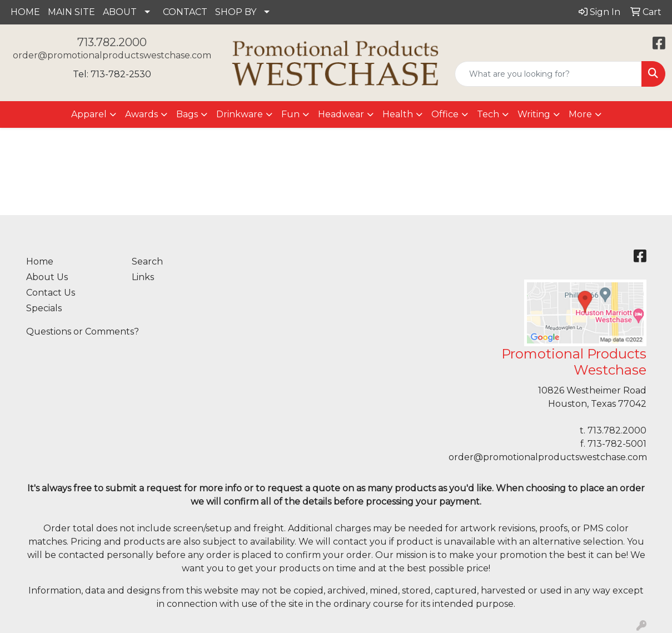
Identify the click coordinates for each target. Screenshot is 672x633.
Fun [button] (290, 114)
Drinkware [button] (240, 114)
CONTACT (185, 12)
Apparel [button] (89, 114)
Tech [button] (488, 114)
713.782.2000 (112, 42)
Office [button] (445, 114)
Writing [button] (534, 114)
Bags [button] (187, 114)
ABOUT (120, 12)
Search (147, 261)
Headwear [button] (341, 114)
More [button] (580, 114)
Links (143, 277)
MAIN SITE (71, 12)
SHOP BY (236, 12)
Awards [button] (141, 114)
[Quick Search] (548, 74)
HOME (25, 12)
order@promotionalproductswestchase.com (112, 55)
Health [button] (398, 114)
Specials (44, 308)
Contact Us (51, 293)
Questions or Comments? (83, 332)
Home (40, 261)
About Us (47, 277)
